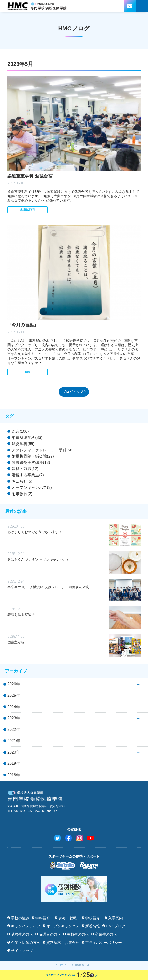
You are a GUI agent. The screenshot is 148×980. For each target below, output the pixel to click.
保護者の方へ (50, 934)
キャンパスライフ (26, 926)
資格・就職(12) (25, 469)
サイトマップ (22, 951)
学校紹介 (93, 918)
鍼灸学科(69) (23, 444)
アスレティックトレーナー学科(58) (42, 450)
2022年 (14, 730)
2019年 (14, 763)
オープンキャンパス (63, 926)
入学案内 (116, 918)
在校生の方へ (78, 934)
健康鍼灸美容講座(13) (31, 463)
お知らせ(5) (22, 481)
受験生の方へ (22, 934)
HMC (62, 965)
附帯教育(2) (22, 494)
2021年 (14, 741)
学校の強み (20, 918)
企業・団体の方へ (26, 943)
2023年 (14, 718)
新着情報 (93, 926)
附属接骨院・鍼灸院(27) (33, 456)
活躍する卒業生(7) (28, 475)
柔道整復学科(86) (27, 437)
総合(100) (20, 431)
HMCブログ (116, 926)
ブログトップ (73, 392)
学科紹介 (43, 918)
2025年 (14, 695)
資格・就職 (68, 918)
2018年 (14, 775)
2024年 (14, 707)
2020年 (14, 752)
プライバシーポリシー (104, 943)
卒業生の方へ (106, 934)
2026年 (14, 684)
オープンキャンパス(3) (32, 487)
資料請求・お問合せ (63, 943)
